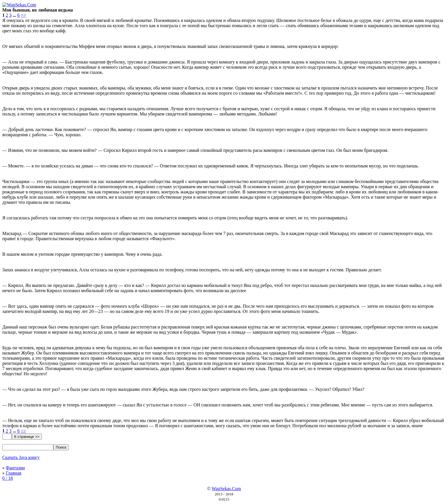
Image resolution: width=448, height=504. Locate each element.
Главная (14, 473)
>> (23, 15)
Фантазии (15, 468)
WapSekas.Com (226, 489)
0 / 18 (8, 478)
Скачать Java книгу (21, 457)
